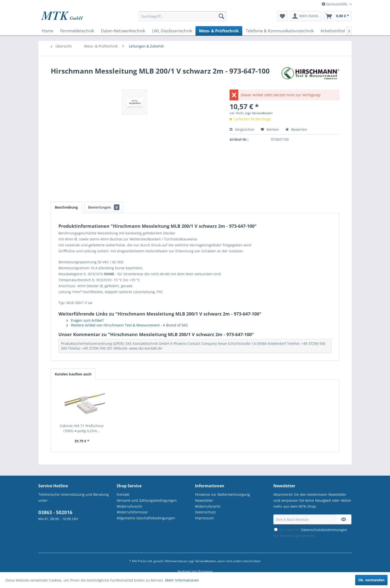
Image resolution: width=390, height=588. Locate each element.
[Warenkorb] (338, 16)
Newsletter (204, 500)
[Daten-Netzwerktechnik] (123, 31)
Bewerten (296, 129)
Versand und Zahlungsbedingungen (147, 500)
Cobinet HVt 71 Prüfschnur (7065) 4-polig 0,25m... (82, 428)
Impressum (204, 518)
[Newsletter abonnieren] (344, 519)
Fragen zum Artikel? (85, 320)
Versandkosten (206, 561)
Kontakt (123, 494)
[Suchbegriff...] (183, 16)
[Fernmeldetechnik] (77, 31)
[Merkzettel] (282, 16)
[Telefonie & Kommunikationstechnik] (280, 31)
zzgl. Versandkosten (259, 113)
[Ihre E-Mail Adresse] (305, 519)
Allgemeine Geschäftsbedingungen (146, 518)
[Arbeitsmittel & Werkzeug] (345, 31)
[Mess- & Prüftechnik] (219, 31)
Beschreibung (66, 207)
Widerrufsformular (132, 512)
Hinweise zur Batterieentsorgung (222, 494)
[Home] (48, 31)
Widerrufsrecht (129, 506)
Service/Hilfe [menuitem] (335, 4)
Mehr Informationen (182, 580)
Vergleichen (242, 129)
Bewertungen (104, 207)
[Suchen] (221, 16)
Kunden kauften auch (73, 374)
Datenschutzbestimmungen (324, 530)
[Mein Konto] (306, 16)
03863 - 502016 (55, 512)
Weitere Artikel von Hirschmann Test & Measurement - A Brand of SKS (127, 325)
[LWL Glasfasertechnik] (172, 31)
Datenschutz (205, 512)
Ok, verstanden (371, 580)
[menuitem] (183, 19)
